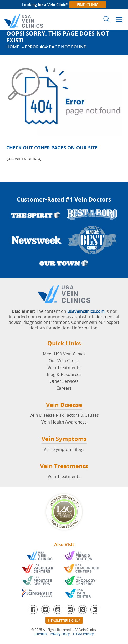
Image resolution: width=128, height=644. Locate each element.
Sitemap (40, 634)
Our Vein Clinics (64, 361)
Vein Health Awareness (64, 422)
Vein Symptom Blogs (64, 449)
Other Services (64, 381)
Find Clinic (88, 5)
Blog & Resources (64, 374)
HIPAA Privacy (83, 634)
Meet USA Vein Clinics (64, 354)
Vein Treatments (64, 368)
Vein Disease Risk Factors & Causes (64, 415)
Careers (64, 388)
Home (13, 47)
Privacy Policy (60, 634)
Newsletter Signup (64, 620)
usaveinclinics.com (86, 311)
